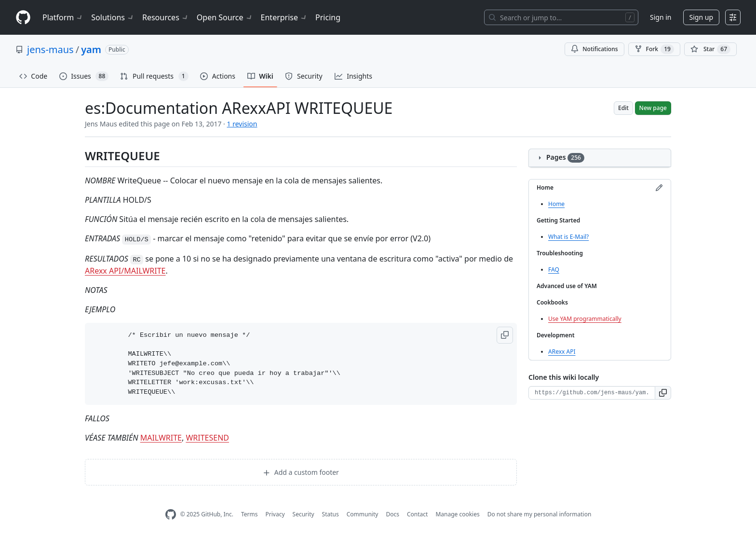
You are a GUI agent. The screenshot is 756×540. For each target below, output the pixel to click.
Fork (654, 49)
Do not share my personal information (540, 514)
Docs (392, 514)
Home (556, 204)
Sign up (701, 17)
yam (91, 49)
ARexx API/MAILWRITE (125, 271)
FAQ (554, 270)
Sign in (661, 17)
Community (363, 514)
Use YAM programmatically (585, 319)
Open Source (225, 17)
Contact (417, 514)
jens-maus (50, 49)
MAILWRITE (161, 438)
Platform (63, 17)
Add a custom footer (301, 472)
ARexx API (562, 352)
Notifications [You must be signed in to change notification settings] (594, 49)
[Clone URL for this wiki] (592, 393)
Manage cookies (457, 514)
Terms (250, 514)
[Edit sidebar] (659, 188)
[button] (505, 335)
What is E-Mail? (568, 237)
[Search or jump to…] (561, 17)
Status (331, 514)
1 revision (242, 124)
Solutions (113, 17)
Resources (166, 17)
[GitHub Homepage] (171, 515)
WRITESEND (207, 438)
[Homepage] (23, 18)
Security (304, 514)
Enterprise (284, 17)
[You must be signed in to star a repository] (710, 49)
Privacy (275, 514)
